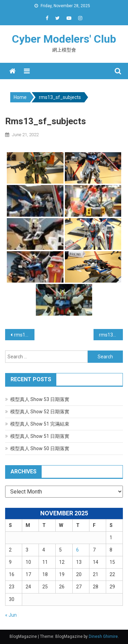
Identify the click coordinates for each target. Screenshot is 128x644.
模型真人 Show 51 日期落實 (40, 436)
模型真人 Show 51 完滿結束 (40, 424)
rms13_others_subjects (24, 335)
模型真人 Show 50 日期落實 (40, 448)
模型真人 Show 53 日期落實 (40, 399)
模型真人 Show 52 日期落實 (40, 412)
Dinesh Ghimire (103, 636)
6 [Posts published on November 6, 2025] (77, 550)
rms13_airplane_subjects (111, 335)
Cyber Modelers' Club (64, 39)
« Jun (11, 615)
